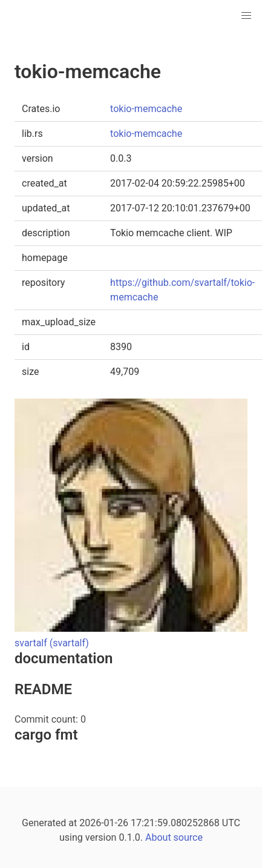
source (188, 837)
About (158, 837)
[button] (246, 16)
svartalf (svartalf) (52, 643)
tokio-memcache (146, 109)
